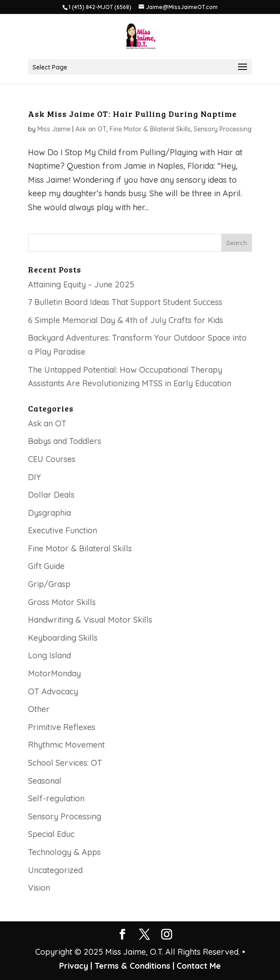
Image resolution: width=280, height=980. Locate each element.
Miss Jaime (54, 129)
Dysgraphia (49, 513)
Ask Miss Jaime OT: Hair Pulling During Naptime (132, 114)
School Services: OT (65, 763)
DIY (35, 477)
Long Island (49, 655)
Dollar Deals (51, 495)
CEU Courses (52, 459)
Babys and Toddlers (65, 441)
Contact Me (198, 966)
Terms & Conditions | (134, 966)
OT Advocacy (53, 691)
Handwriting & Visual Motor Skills (90, 620)
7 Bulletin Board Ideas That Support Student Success (125, 302)
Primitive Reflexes (62, 727)
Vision (39, 888)
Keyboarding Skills (63, 638)
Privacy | (76, 966)
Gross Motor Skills (62, 602)
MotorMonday (54, 673)
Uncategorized (55, 870)
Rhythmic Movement (66, 745)
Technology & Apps (64, 852)
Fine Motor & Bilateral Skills (150, 129)
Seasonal (45, 781)
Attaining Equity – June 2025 (81, 284)
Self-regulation (56, 798)
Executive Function (63, 530)
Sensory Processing (223, 129)
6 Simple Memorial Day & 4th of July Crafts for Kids (126, 320)
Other (39, 709)
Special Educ (51, 834)
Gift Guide (46, 566)
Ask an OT (91, 129)
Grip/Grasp (49, 584)
